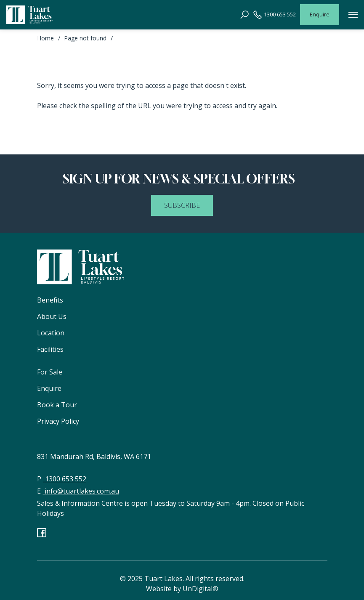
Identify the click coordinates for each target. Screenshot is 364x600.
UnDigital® (201, 589)
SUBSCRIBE (182, 205)
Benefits (50, 300)
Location (51, 333)
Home (45, 38)
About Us (52, 316)
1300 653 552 (275, 15)
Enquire (320, 14)
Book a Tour (57, 405)
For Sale (50, 372)
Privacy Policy (58, 421)
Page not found (85, 38)
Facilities (50, 349)
